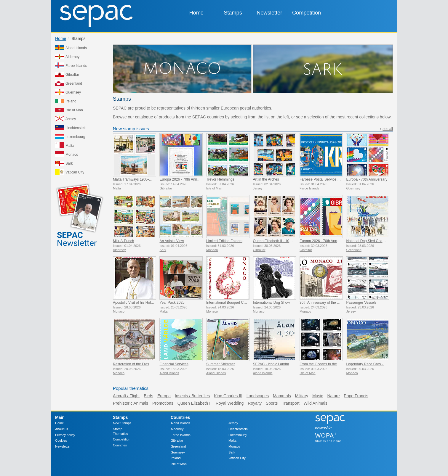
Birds (148, 396)
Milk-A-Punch (123, 241)
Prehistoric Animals (131, 403)
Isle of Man (179, 464)
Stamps (233, 13)
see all (388, 129)
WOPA (326, 435)
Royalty (255, 403)
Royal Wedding (230, 403)
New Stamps (122, 423)
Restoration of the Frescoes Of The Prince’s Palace (153, 364)
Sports (272, 403)
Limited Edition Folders (224, 241)
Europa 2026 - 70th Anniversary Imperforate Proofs (200, 179)
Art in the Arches (266, 179)
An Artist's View (172, 241)
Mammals (282, 396)
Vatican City (237, 458)
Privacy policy (65, 435)
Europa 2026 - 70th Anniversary (325, 241)
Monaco (234, 446)
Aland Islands (180, 423)
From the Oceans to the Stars (323, 364)
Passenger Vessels (361, 303)
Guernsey (178, 452)
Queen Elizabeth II (195, 403)
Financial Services (174, 364)
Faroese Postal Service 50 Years (325, 179)
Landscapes (258, 396)
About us (61, 429)
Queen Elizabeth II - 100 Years (277, 241)
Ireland (176, 458)
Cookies (61, 440)
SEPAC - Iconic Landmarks (274, 364)
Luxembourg (237, 435)
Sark (232, 452)
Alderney (177, 429)
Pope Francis (356, 396)
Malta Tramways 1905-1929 (135, 179)
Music (318, 396)
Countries (120, 445)
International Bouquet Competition (233, 303)
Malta (232, 440)
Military (302, 396)
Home (196, 13)
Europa (164, 396)
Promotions (163, 403)
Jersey (233, 423)
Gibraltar (177, 440)
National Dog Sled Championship (372, 241)
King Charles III (228, 396)
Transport (291, 403)
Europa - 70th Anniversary (367, 179)
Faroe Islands (181, 435)
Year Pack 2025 (172, 303)
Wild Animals (316, 403)
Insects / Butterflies (192, 396)
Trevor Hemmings (220, 179)
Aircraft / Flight (126, 396)
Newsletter (269, 13)
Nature (333, 396)
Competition (307, 13)
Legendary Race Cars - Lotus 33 (372, 364)
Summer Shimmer (221, 364)
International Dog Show (271, 303)
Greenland (178, 446)
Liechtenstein (238, 429)
